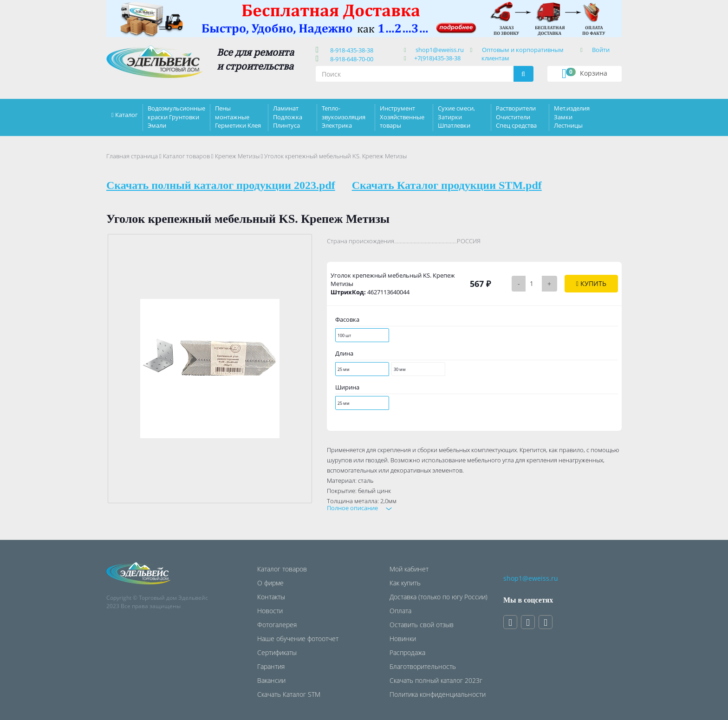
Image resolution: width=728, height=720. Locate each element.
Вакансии (271, 680)
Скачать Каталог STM (289, 694)
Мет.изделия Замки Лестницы (572, 117)
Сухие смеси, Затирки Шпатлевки (456, 117)
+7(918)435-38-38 (437, 58)
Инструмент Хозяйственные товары (402, 117)
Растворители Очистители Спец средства (516, 117)
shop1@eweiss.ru (440, 50)
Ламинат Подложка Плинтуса (288, 117)
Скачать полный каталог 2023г (436, 680)
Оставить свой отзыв (422, 625)
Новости (270, 611)
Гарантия (271, 666)
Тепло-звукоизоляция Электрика (344, 117)
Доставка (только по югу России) (439, 597)
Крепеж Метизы (237, 156)
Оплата (400, 611)
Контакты (271, 597)
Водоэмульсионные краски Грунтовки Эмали (176, 117)
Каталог (127, 115)
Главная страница (132, 156)
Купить (591, 283)
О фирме (270, 583)
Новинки (403, 639)
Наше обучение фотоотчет (298, 639)
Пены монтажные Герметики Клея (238, 117)
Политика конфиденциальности (438, 694)
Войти (601, 50)
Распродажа (407, 652)
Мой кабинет (409, 569)
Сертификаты (277, 652)
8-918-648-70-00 (350, 59)
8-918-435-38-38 (350, 50)
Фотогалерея (277, 625)
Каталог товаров (186, 156)
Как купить (405, 583)
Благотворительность (423, 666)
